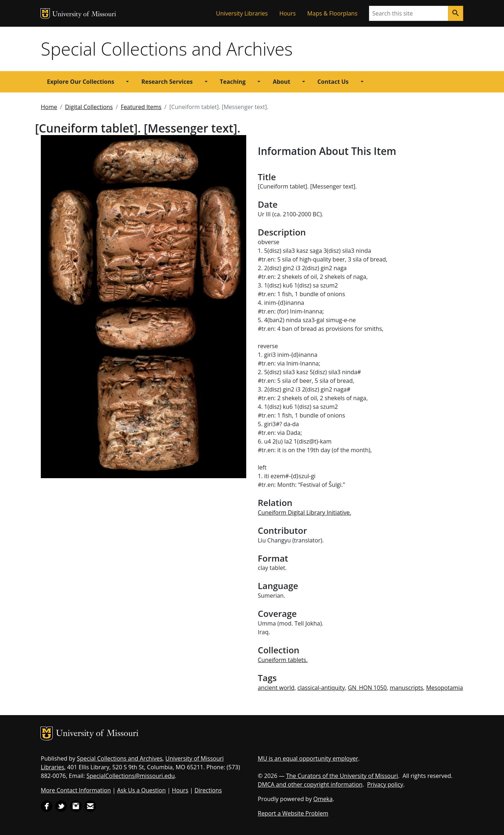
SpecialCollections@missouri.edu (131, 776)
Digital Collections (89, 107)
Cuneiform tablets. (283, 660)
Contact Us (333, 82)
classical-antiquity (321, 688)
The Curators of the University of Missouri (342, 776)
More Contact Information (76, 790)
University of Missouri (84, 15)
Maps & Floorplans (332, 13)
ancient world (276, 688)
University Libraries (242, 13)
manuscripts (407, 688)
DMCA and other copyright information (310, 784)
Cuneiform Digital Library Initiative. (305, 512)
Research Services (167, 82)
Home (49, 107)
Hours (288, 13)
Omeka (323, 799)
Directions (208, 790)
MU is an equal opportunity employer (308, 758)
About (281, 82)
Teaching (233, 82)
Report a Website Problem (293, 813)
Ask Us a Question (141, 790)
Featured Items (141, 107)
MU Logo (45, 14)
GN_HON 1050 (367, 688)
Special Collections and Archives (167, 49)
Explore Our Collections (81, 82)
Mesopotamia (444, 688)
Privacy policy (385, 784)
